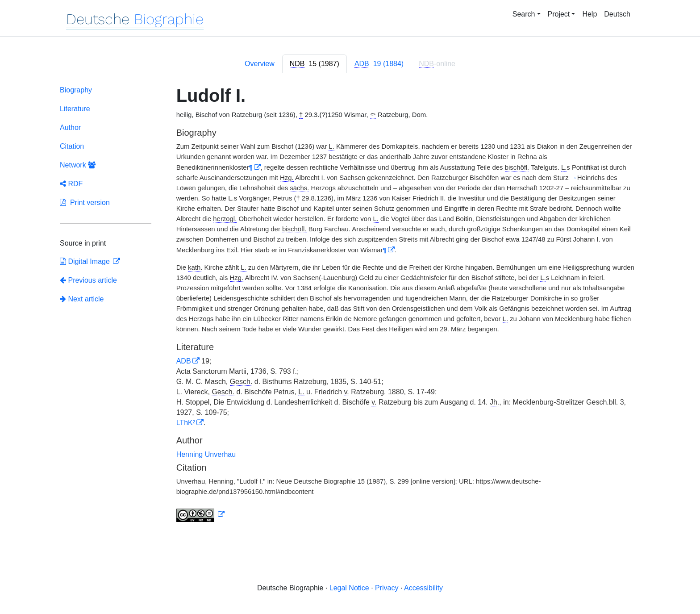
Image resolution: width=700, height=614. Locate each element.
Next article (82, 299)
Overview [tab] (260, 64)
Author (70, 127)
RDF (71, 184)
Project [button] (559, 14)
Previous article (88, 280)
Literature (75, 109)
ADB (184, 361)
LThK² (186, 423)
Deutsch (617, 14)
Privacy (387, 588)
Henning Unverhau (206, 454)
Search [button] (524, 14)
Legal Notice (349, 588)
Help (590, 14)
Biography (76, 90)
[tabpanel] (350, 306)
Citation (72, 146)
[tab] (315, 64)
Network (78, 165)
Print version (85, 203)
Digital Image (86, 261)
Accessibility (423, 588)
